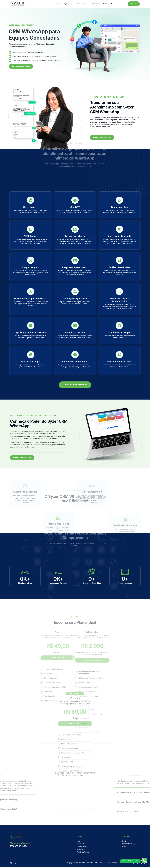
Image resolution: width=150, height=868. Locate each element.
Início (58, 4)
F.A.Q (113, 4)
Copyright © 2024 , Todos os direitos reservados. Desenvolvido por (104, 863)
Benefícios (95, 4)
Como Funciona (82, 4)
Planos (105, 4)
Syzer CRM (68, 4)
